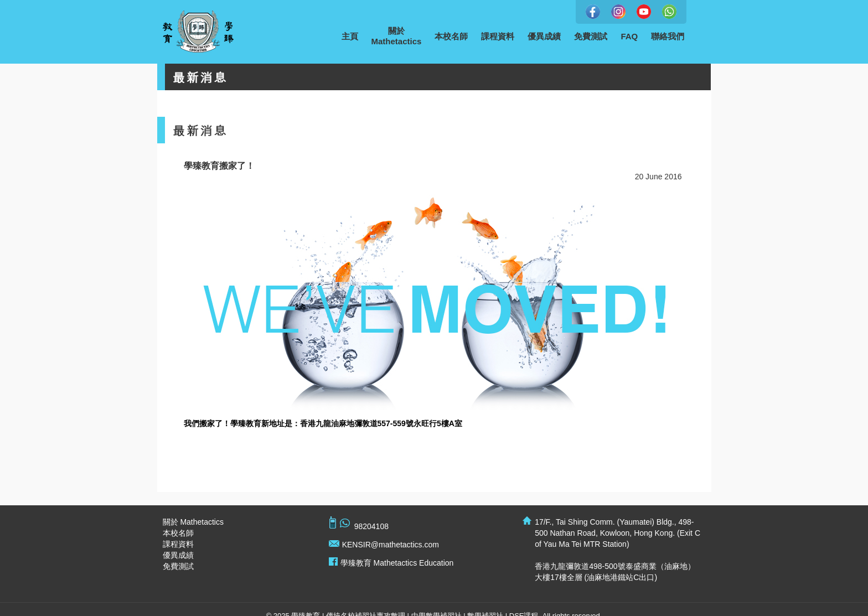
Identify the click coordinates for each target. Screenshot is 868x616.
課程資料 (498, 36)
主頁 (350, 36)
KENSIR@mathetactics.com (391, 545)
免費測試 (591, 36)
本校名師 (451, 36)
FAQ (629, 36)
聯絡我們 (668, 36)
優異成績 (544, 36)
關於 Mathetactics (193, 522)
